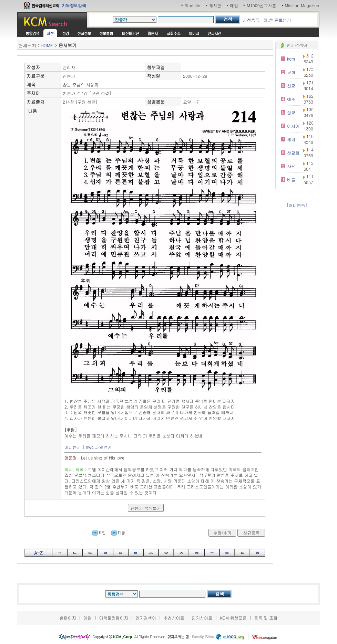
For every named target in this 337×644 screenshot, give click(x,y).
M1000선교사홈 (261, 5)
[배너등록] (297, 205)
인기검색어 (146, 618)
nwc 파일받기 (99, 447)
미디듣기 (73, 447)
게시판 (215, 5)
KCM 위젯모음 (233, 618)
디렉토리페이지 (114, 618)
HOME (47, 45)
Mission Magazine (302, 5)
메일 (234, 5)
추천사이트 (174, 618)
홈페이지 (68, 618)
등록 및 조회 (266, 618)
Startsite (193, 5)
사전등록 (251, 20)
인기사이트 (202, 618)
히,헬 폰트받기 (277, 20)
